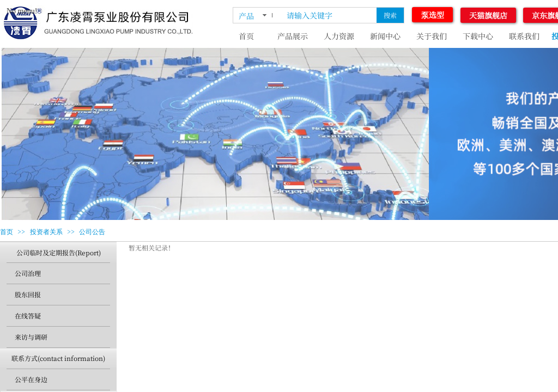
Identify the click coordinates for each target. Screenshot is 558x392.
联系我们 (524, 36)
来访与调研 (31, 337)
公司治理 (28, 273)
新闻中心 (385, 36)
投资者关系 (46, 232)
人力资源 (339, 36)
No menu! (22, 11)
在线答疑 (28, 316)
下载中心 (478, 36)
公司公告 (92, 232)
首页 (246, 36)
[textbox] (329, 15)
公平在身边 (31, 379)
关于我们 (432, 36)
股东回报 (28, 294)
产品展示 (293, 36)
